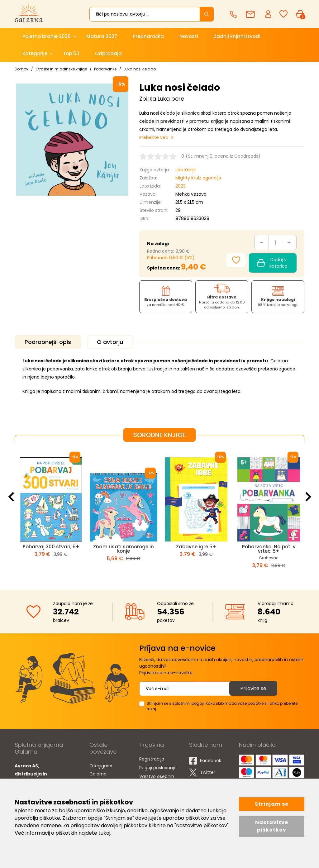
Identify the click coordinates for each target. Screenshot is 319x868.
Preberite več (154, 137)
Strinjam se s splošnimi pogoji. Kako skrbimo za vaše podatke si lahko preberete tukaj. (222, 706)
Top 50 (71, 53)
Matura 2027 (102, 36)
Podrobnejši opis (48, 342)
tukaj (104, 833)
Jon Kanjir (186, 170)
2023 (181, 186)
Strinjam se (272, 804)
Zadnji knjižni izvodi (237, 36)
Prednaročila (148, 36)
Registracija (152, 759)
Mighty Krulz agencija (198, 178)
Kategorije (35, 53)
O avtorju (110, 342)
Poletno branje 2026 (47, 36)
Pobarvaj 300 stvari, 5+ (51, 547)
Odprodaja (108, 53)
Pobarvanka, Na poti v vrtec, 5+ (269, 549)
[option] (51, 511)
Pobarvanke (105, 69)
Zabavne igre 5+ (196, 547)
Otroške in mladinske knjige (61, 69)
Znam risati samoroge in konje (124, 549)
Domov (21, 69)
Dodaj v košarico (272, 263)
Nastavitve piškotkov (272, 826)
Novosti (189, 36)
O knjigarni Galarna (101, 770)
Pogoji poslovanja (158, 768)
